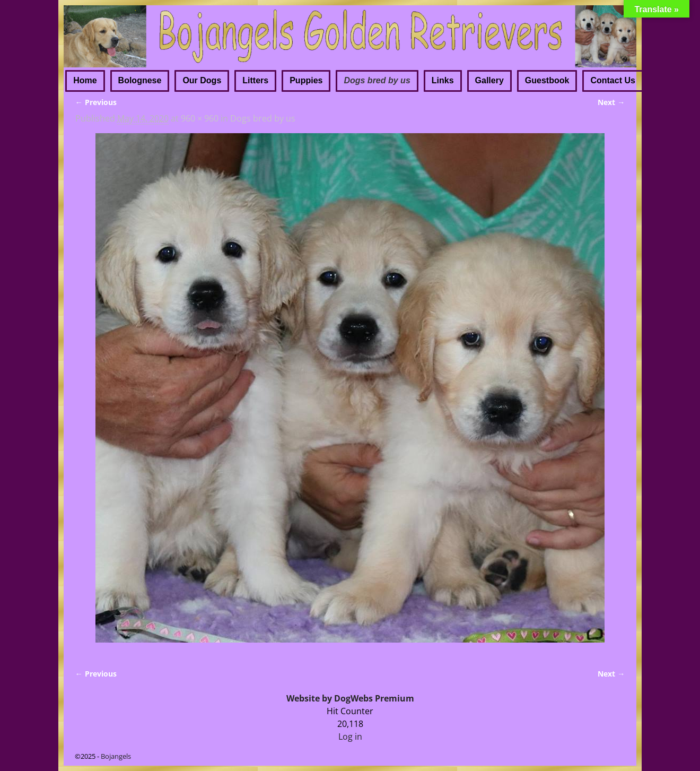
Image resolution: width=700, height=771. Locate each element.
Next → (611, 102)
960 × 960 (200, 118)
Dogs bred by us (377, 80)
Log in (350, 737)
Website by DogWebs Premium (350, 698)
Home (85, 80)
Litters (255, 80)
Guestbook (547, 80)
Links (443, 80)
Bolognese (140, 80)
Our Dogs (202, 80)
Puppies (306, 80)
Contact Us (612, 80)
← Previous (96, 102)
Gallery (489, 80)
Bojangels (116, 756)
